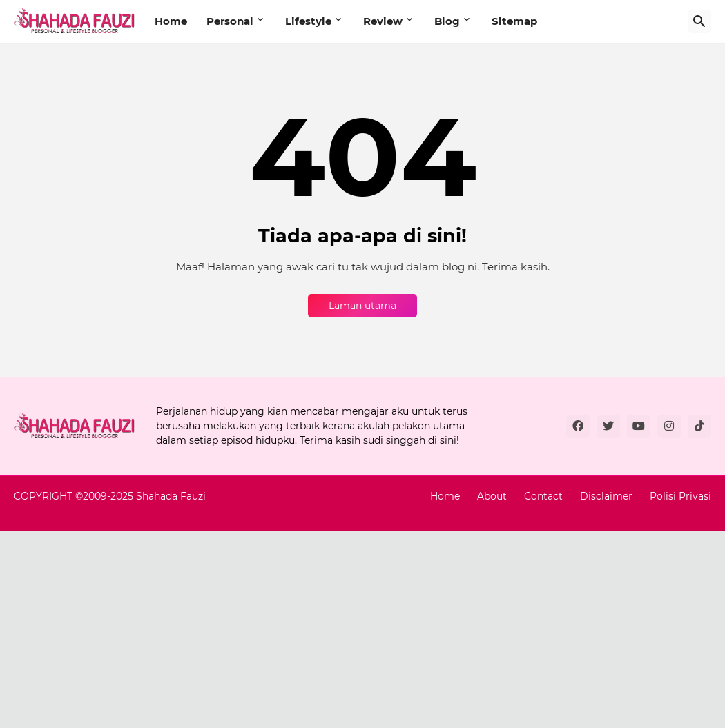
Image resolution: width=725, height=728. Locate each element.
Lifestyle (308, 21)
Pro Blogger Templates (70, 510)
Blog (447, 21)
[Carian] (699, 21)
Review (383, 21)
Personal (230, 21)
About (492, 496)
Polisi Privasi (680, 496)
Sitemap (514, 21)
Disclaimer (606, 496)
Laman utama (362, 306)
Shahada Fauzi (171, 496)
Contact (543, 496)
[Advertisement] (362, 627)
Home (171, 21)
